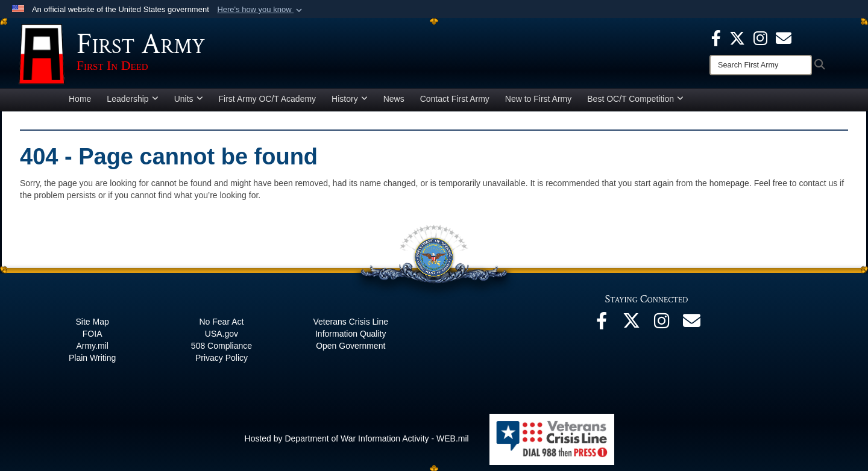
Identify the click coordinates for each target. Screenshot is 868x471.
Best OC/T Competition (635, 99)
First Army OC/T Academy (268, 99)
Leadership (132, 99)
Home (80, 99)
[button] (261, 10)
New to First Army (538, 99)
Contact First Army (455, 99)
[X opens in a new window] (737, 37)
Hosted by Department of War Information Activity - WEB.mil (357, 438)
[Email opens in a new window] (692, 324)
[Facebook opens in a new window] (716, 37)
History (350, 99)
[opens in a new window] (784, 37)
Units (189, 99)
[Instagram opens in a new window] (760, 37)
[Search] (761, 65)
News (394, 99)
